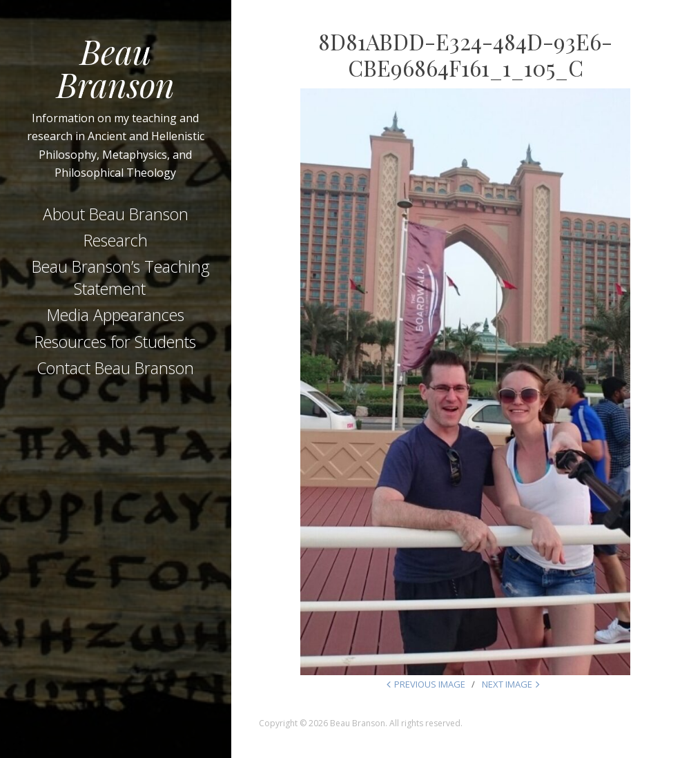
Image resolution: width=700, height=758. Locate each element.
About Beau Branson (116, 214)
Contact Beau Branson (115, 368)
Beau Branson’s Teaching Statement (121, 278)
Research (116, 240)
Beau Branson (116, 68)
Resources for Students (115, 342)
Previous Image (430, 684)
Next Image (507, 684)
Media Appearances (116, 315)
